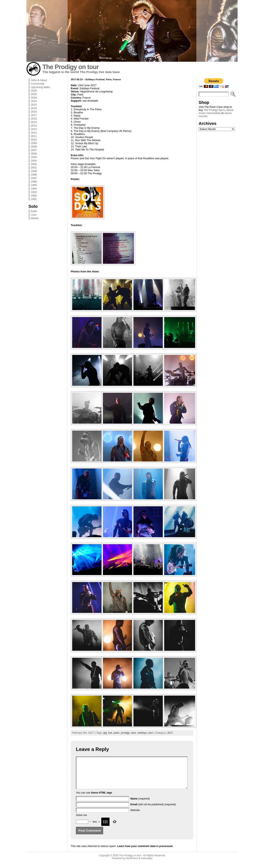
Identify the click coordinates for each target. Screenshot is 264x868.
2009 (34, 143)
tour (151, 733)
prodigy (125, 733)
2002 (34, 164)
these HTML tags (102, 799)
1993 (34, 192)
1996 (34, 182)
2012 (34, 133)
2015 (34, 122)
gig (105, 733)
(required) (140, 805)
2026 (34, 91)
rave (133, 733)
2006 (34, 154)
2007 (34, 150)
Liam (34, 215)
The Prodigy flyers (214, 110)
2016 (34, 119)
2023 (34, 101)
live (110, 733)
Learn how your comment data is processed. (145, 852)
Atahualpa (147, 865)
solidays (142, 733)
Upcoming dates (40, 87)
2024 (34, 98)
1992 (34, 196)
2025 (34, 94)
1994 (34, 189)
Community (38, 84)
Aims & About (39, 80)
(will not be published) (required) (153, 810)
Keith (34, 211)
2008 (34, 147)
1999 (34, 171)
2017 (34, 115)
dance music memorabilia (216, 112)
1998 (34, 175)
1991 (34, 199)
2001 (34, 168)
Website (135, 816)
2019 (34, 108)
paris (117, 733)
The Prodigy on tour (71, 67)
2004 (34, 161)
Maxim (35, 218)
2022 (34, 105)
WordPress (132, 865)
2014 (34, 126)
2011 (34, 136)
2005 (34, 157)
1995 (34, 185)
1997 (34, 178)
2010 (34, 140)
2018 (34, 112)
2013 (34, 129)
